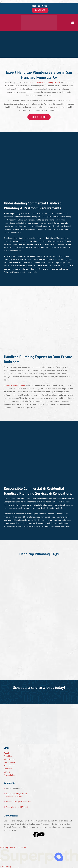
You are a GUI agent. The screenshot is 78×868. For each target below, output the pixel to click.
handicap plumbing (30, 505)
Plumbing (8, 756)
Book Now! (40, 10)
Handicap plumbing (12, 213)
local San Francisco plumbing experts (45, 82)
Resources (8, 769)
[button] (73, 23)
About (6, 753)
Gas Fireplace (9, 762)
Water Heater (9, 759)
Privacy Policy (10, 775)
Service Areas (9, 765)
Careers (7, 772)
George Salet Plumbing (16, 385)
